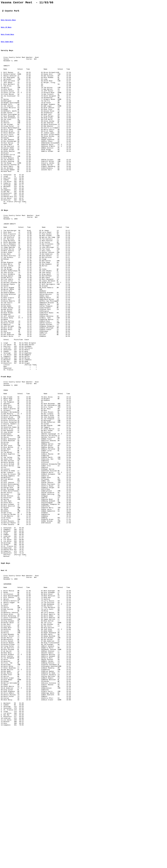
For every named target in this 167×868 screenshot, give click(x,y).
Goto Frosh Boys (7, 38)
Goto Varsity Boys (8, 22)
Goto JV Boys (6, 30)
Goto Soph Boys (7, 46)
